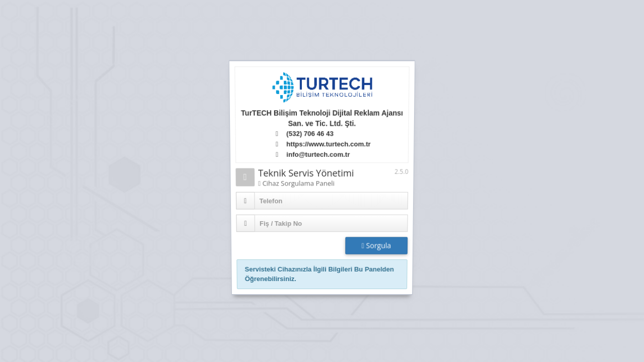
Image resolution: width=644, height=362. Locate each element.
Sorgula (376, 247)
